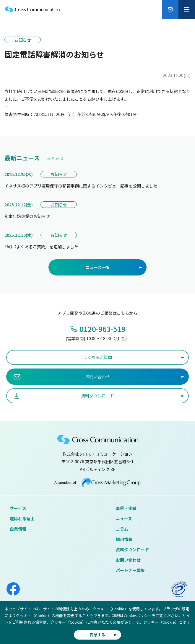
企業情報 (18, 529)
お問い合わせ (128, 560)
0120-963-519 (103, 329)
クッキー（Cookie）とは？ (167, 622)
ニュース (124, 519)
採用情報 (124, 539)
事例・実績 (126, 508)
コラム (122, 529)
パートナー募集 (130, 570)
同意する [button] (97, 635)
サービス (18, 508)
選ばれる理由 (22, 519)
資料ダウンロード (132, 550)
